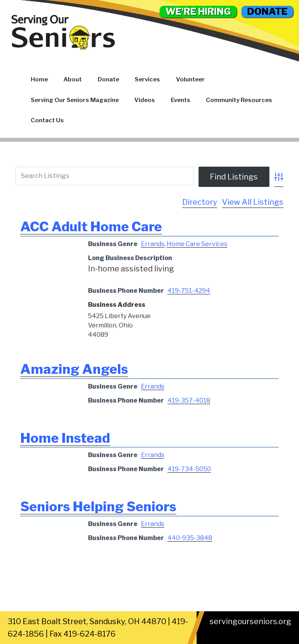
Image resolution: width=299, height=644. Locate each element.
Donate (108, 79)
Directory (200, 202)
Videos (145, 100)
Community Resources (239, 100)
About (73, 79)
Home (39, 79)
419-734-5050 (189, 469)
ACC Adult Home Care (91, 226)
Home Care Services (197, 244)
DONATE (267, 11)
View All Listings (253, 202)
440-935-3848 (190, 538)
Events (181, 100)
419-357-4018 (189, 400)
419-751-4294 (189, 291)
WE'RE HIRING (198, 11)
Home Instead (65, 438)
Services (147, 79)
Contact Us (47, 120)
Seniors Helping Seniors (98, 506)
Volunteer (190, 79)
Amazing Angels (74, 369)
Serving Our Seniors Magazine (75, 100)
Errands (153, 244)
